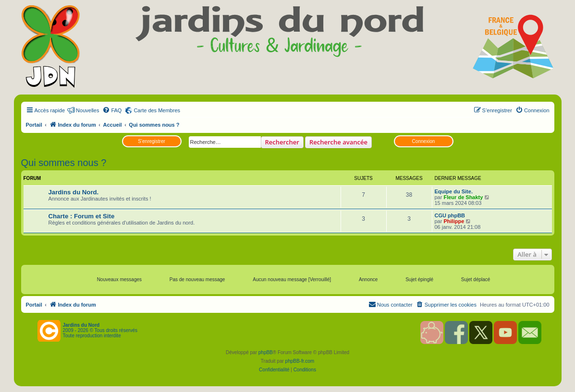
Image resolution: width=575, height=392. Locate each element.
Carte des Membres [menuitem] (157, 110)
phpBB (266, 352)
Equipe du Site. (454, 191)
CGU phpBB (450, 215)
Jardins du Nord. (74, 192)
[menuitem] (112, 110)
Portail (34, 125)
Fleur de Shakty (463, 197)
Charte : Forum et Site (82, 216)
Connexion (424, 141)
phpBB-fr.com (300, 361)
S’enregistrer (152, 141)
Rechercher (282, 142)
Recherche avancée (338, 142)
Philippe (454, 221)
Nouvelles (87, 110)
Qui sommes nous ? (64, 163)
